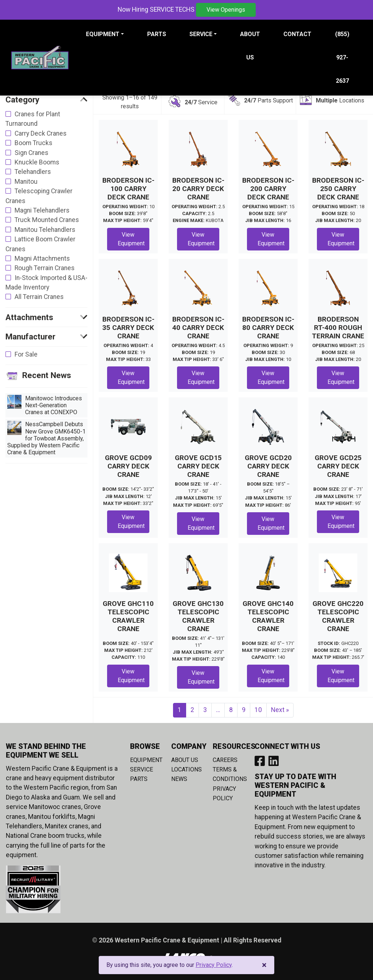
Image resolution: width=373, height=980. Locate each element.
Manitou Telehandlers (45, 230)
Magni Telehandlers (42, 210)
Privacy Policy (214, 965)
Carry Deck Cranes (41, 133)
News (179, 779)
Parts (157, 34)
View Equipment (131, 239)
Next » (280, 710)
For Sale (26, 354)
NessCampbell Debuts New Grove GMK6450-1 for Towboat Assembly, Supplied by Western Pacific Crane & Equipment (46, 438)
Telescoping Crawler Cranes (39, 196)
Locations (186, 769)
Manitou (26, 182)
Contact (297, 34)
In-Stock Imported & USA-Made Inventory (46, 283)
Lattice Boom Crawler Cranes (40, 244)
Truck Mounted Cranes (47, 220)
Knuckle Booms (37, 162)
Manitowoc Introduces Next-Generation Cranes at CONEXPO (45, 405)
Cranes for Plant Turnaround (33, 119)
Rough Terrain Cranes (45, 268)
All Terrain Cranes (39, 297)
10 (258, 710)
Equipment (146, 760)
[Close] (264, 965)
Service (142, 769)
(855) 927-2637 (342, 57)
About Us (250, 46)
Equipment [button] (103, 34)
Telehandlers (33, 172)
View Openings (226, 10)
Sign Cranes (32, 153)
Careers (225, 760)
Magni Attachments (42, 258)
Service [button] (201, 34)
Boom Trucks (34, 143)
